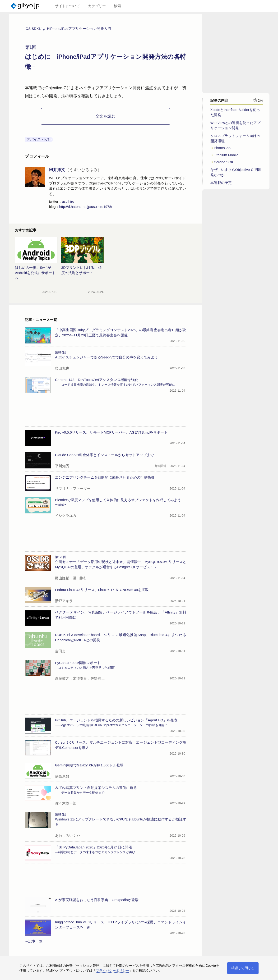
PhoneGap (222, 148)
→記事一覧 (34, 941)
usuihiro (68, 201)
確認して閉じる (243, 968)
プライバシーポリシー (112, 971)
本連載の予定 (221, 183)
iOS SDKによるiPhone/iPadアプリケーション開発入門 (68, 29)
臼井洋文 (75, 170)
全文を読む (105, 116)
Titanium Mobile (226, 155)
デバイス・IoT (38, 139)
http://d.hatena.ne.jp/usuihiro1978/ (86, 207)
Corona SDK (224, 162)
